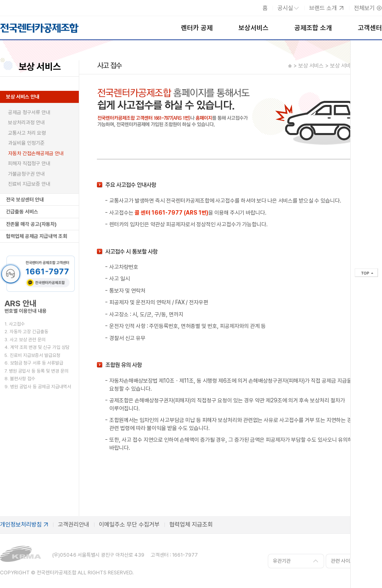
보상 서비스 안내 (23, 97)
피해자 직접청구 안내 (29, 163)
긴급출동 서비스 (22, 212)
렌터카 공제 (197, 28)
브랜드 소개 (323, 8)
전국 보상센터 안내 (25, 200)
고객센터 (370, 28)
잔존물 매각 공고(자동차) (31, 224)
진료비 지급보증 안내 (29, 184)
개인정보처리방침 (21, 524)
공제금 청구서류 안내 (29, 112)
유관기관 (282, 561)
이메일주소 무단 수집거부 (129, 524)
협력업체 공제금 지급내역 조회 (37, 236)
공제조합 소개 (313, 28)
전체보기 (364, 8)
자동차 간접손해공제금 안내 (36, 153)
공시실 (285, 8)
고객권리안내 (74, 524)
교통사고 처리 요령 (27, 133)
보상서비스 (254, 28)
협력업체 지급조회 (191, 524)
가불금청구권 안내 (26, 174)
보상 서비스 (40, 67)
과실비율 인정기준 (26, 143)
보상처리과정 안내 (26, 122)
